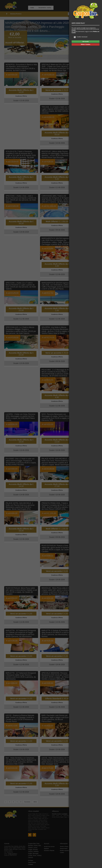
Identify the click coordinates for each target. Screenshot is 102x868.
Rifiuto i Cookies (86, 44)
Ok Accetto (86, 42)
